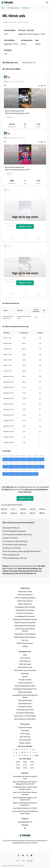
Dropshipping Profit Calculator (25, 616)
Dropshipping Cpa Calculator (25, 610)
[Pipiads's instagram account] (31, 855)
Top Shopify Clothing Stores (25, 713)
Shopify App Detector (25, 604)
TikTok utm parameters (25, 595)
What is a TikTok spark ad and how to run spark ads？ (25, 804)
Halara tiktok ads (25, 509)
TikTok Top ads (25, 734)
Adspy (25, 655)
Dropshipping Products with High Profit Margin (25, 696)
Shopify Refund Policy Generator (25, 626)
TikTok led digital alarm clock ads (15, 558)
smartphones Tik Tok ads (12, 548)
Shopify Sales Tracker (25, 592)
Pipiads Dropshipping (25, 692)
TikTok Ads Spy (25, 658)
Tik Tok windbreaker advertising (14, 531)
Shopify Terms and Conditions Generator (25, 630)
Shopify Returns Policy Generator (25, 634)
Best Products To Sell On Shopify (25, 716)
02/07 (18, 762)
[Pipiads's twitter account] (23, 855)
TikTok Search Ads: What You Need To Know (25, 778)
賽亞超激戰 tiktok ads (44, 513)
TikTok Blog (25, 731)
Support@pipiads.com (25, 822)
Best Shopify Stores (25, 704)
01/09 (18, 768)
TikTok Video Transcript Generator (25, 670)
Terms (23, 861)
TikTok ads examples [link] (13, 8)
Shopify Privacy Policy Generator (25, 623)
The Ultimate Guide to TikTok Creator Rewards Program (25, 788)
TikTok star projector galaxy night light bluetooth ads (21, 551)
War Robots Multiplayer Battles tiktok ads (25, 513)
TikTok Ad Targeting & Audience (25, 598)
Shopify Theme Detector (25, 601)
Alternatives (25, 673)
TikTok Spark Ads (25, 661)
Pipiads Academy (25, 743)
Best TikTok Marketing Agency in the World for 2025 (25, 799)
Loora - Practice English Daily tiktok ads (15, 509)
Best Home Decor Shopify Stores (25, 719)
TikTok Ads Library (25, 664)
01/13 (25, 765)
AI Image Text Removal (25, 683)
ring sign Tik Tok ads (10, 538)
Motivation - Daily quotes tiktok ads (6, 509)
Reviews (25, 677)
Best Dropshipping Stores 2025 (25, 686)
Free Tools (25, 640)
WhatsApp (25, 825)
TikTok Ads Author (25, 740)
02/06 (25, 762)
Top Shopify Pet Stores (25, 707)
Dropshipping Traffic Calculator (25, 607)
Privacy (17, 861)
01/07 (32, 768)
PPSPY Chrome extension (25, 643)
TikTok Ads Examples (25, 728)
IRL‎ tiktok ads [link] (26, 8)
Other (36, 755)
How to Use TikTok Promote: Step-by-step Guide (25, 793)
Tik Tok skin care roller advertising (15, 541)
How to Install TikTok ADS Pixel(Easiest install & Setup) (25, 812)
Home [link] (3, 8)
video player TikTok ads (11, 528)
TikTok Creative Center (25, 667)
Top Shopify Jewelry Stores (25, 710)
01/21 (18, 765)
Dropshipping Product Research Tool (25, 689)
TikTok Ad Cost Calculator (25, 613)
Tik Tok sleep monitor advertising (14, 545)
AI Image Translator (25, 680)
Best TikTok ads (25, 737)
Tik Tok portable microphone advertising (17, 535)
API (25, 828)
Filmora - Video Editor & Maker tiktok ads (44, 509)
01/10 (32, 765)
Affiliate (25, 646)
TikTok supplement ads (11, 555)
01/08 (25, 768)
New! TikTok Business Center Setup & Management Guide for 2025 (25, 783)
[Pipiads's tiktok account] (27, 855)
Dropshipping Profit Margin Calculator (25, 619)
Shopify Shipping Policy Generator (25, 637)
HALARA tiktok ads (35, 509)
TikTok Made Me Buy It (25, 700)
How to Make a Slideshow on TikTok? (25, 808)
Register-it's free (25, 226)
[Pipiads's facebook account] (19, 855)
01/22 (32, 762)
